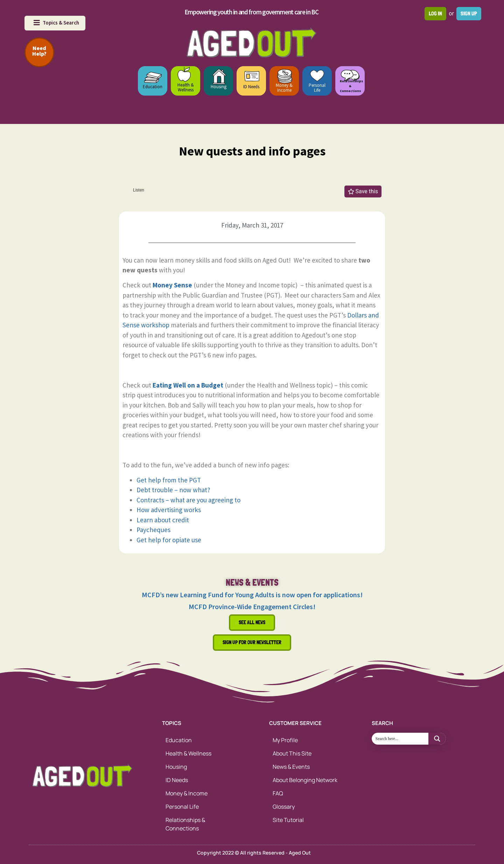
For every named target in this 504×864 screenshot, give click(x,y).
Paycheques (153, 530)
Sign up (469, 13)
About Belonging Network (305, 780)
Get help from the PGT (169, 480)
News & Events (291, 767)
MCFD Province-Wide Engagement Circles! (252, 607)
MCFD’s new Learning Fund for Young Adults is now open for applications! (252, 595)
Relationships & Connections (185, 824)
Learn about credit (163, 520)
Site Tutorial (288, 820)
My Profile (285, 740)
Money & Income (284, 88)
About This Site (292, 753)
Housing (219, 87)
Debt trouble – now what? (173, 490)
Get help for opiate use (169, 540)
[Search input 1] (400, 739)
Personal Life (317, 88)
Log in (435, 13)
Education (153, 87)
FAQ (278, 793)
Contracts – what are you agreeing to (188, 500)
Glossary (284, 807)
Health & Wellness (186, 87)
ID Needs (251, 87)
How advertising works (169, 510)
